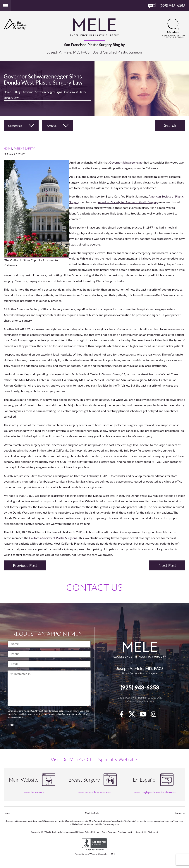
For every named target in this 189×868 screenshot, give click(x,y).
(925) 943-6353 (140, 687)
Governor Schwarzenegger (126, 162)
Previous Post (25, 565)
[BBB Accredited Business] (95, 844)
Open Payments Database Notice (118, 832)
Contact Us (180, 813)
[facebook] (124, 715)
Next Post (167, 565)
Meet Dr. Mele (92, 813)
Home (7, 92)
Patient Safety (24, 148)
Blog (18, 92)
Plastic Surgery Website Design (90, 854)
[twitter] (134, 715)
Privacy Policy (84, 832)
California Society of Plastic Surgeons (53, 538)
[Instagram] (156, 715)
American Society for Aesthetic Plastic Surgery (128, 202)
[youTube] (145, 715)
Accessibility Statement (147, 832)
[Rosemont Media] (111, 854)
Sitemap (96, 832)
